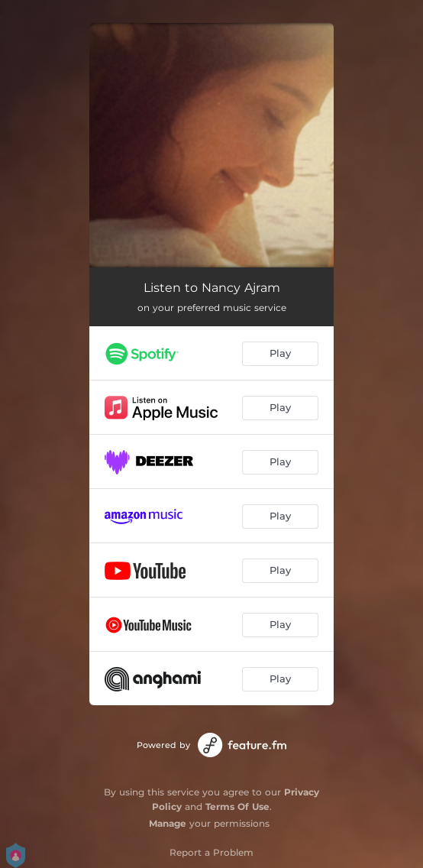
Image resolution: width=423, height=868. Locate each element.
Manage (168, 823)
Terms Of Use (237, 806)
